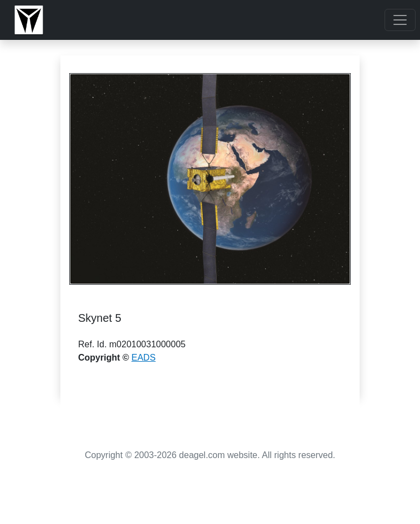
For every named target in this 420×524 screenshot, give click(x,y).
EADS (144, 358)
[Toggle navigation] (400, 20)
